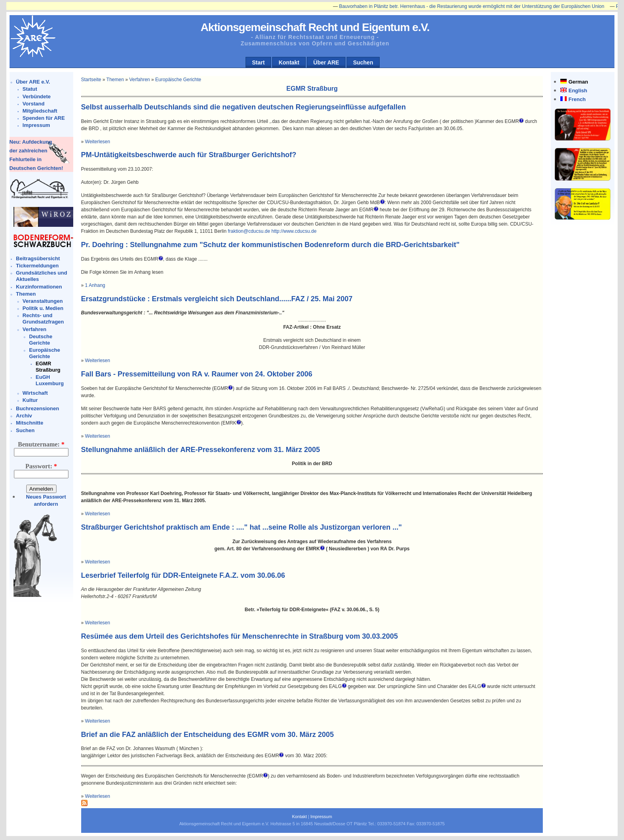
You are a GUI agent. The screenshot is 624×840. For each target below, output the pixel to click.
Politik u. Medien (43, 308)
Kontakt (289, 62)
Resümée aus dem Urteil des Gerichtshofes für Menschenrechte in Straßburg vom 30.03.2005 (240, 636)
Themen (26, 294)
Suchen (363, 62)
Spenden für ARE (44, 118)
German (578, 82)
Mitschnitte (30, 423)
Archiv (24, 416)
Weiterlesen (98, 142)
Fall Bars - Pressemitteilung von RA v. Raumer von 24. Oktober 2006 (197, 374)
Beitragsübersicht (38, 258)
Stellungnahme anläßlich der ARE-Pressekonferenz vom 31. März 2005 (201, 450)
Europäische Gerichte (45, 353)
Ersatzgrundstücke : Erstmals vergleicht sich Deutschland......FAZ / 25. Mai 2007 (217, 299)
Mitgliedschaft (40, 111)
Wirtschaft (35, 393)
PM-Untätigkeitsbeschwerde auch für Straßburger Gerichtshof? (189, 155)
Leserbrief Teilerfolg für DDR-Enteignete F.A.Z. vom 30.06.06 (183, 575)
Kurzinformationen (39, 287)
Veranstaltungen (43, 301)
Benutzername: (41, 444)
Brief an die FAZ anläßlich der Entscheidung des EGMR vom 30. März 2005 (208, 735)
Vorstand (34, 104)
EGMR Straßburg (48, 367)
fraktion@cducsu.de (249, 231)
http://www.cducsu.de (294, 231)
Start (258, 62)
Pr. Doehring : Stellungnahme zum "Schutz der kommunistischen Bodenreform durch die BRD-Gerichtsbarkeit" (270, 245)
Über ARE (326, 62)
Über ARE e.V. (33, 82)
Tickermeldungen (37, 266)
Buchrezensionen (37, 408)
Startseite (91, 80)
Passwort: (41, 466)
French (577, 99)
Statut (30, 89)
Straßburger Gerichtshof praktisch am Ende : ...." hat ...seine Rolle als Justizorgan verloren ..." (242, 527)
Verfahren (35, 329)
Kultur (30, 400)
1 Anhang (95, 285)
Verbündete (37, 96)
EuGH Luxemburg (50, 380)
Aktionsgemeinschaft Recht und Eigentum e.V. (315, 27)
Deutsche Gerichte (41, 340)
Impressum (36, 125)
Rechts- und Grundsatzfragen (43, 319)
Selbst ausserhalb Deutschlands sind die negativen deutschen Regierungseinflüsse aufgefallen (244, 107)
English (578, 91)
